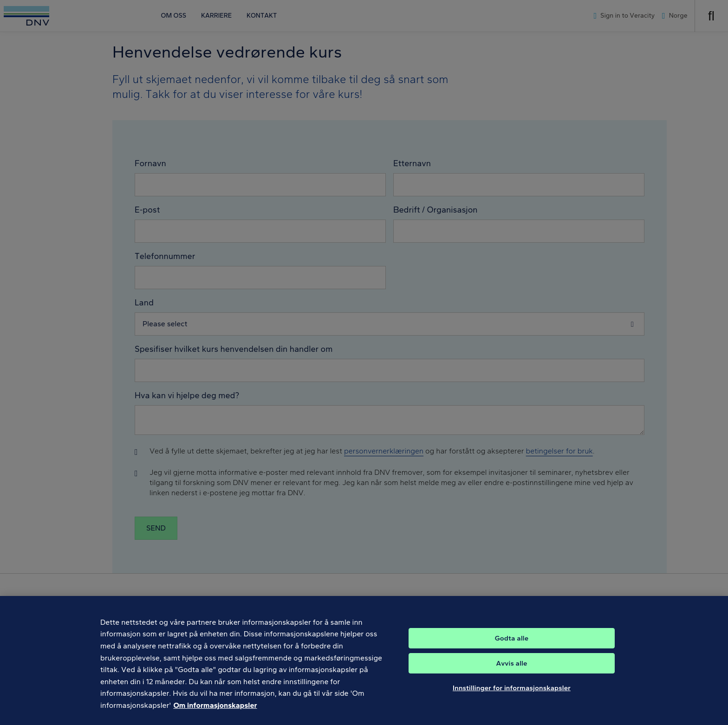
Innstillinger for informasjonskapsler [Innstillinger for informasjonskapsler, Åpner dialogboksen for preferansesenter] (512, 697)
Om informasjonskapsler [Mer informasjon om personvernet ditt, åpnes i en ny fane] (215, 715)
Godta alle (512, 647)
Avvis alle (511, 673)
